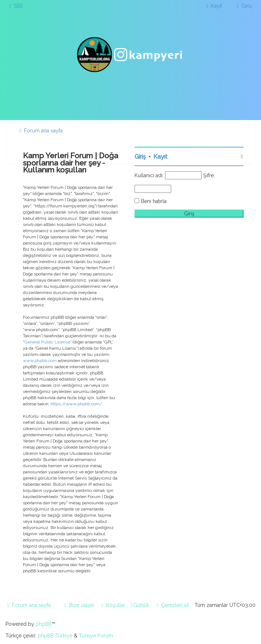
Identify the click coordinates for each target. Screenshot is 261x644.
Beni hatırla (154, 201)
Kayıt (160, 157)
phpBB (44, 624)
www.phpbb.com (40, 361)
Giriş (140, 157)
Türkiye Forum (96, 636)
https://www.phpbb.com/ (76, 404)
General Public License (47, 342)
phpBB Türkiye (55, 636)
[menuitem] (15, 6)
